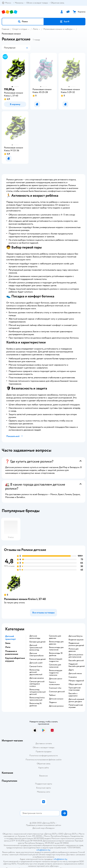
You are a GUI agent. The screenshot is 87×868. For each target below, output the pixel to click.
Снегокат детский (57, 692)
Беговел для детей (37, 642)
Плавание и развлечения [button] (12, 653)
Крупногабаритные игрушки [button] (15, 660)
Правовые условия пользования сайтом (44, 825)
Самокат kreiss (36, 666)
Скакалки (73, 677)
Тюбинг (52, 695)
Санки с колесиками (54, 683)
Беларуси (50, 828)
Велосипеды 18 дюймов (56, 654)
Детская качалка (37, 678)
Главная (5, 29)
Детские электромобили (37, 654)
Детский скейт (36, 663)
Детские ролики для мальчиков (76, 656)
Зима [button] (8, 643)
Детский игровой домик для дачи (76, 700)
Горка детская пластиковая (75, 689)
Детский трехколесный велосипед (36, 648)
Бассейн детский (76, 661)
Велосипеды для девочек (56, 643)
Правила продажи (44, 752)
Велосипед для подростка (56, 660)
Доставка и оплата (44, 743)
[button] (23, 22)
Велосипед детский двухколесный (36, 672)
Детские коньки (56, 699)
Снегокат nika (55, 688)
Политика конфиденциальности (44, 756)
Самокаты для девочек (55, 637)
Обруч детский (75, 684)
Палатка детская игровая (76, 706)
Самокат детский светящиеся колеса (37, 684)
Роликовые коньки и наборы (58, 29)
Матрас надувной (76, 681)
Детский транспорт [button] (10, 638)
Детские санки (56, 679)
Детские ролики (56, 706)
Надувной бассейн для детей (77, 665)
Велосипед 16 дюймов (36, 705)
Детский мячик (75, 673)
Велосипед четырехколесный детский (38, 692)
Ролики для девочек (73, 650)
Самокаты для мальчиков (55, 666)
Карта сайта (43, 768)
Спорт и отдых (20, 29)
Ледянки (53, 702)
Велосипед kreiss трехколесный (37, 699)
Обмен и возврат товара (43, 748)
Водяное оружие (76, 640)
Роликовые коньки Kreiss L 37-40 (25, 599)
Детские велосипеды (35, 637)
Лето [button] (8, 647)
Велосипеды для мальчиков (56, 649)
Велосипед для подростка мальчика (56, 673)
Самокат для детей (38, 659)
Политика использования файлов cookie (43, 760)
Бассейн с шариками (73, 695)
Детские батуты (76, 636)
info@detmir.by (43, 850)
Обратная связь (44, 764)
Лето (35, 29)
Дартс (71, 670)
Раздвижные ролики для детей (76, 644)
